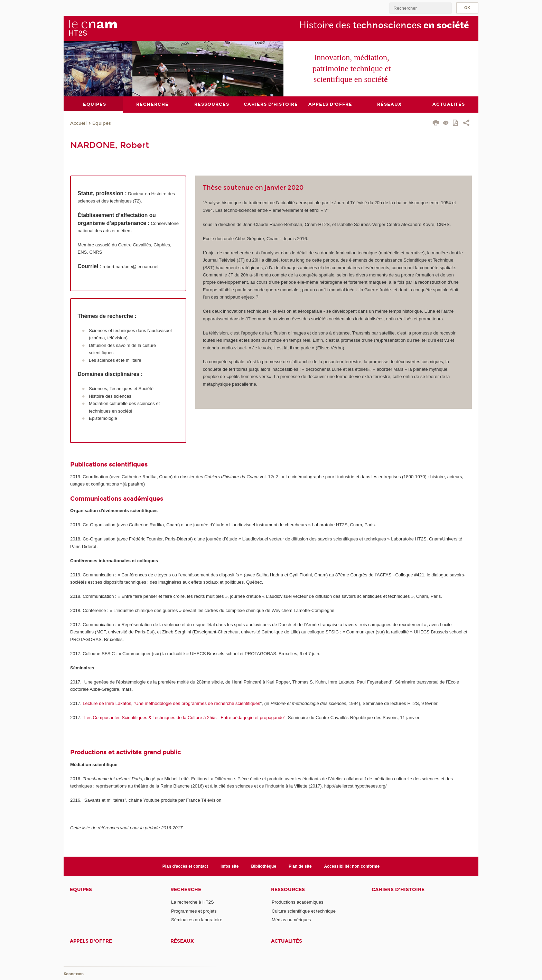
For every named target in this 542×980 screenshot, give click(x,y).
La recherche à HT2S (193, 902)
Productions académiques (298, 902)
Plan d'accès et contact (185, 866)
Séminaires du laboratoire (197, 919)
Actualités (287, 941)
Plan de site (300, 866)
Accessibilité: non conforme (352, 866)
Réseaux (182, 941)
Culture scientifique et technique (304, 911)
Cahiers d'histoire (398, 890)
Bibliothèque (264, 866)
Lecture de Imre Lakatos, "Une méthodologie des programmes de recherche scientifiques (171, 703)
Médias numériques (291, 919)
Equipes (102, 123)
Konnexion (74, 974)
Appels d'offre (91, 941)
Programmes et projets (194, 911)
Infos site (230, 866)
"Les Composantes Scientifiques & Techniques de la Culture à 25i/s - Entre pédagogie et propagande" (184, 717)
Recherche (186, 890)
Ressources (288, 890)
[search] (420, 8)
